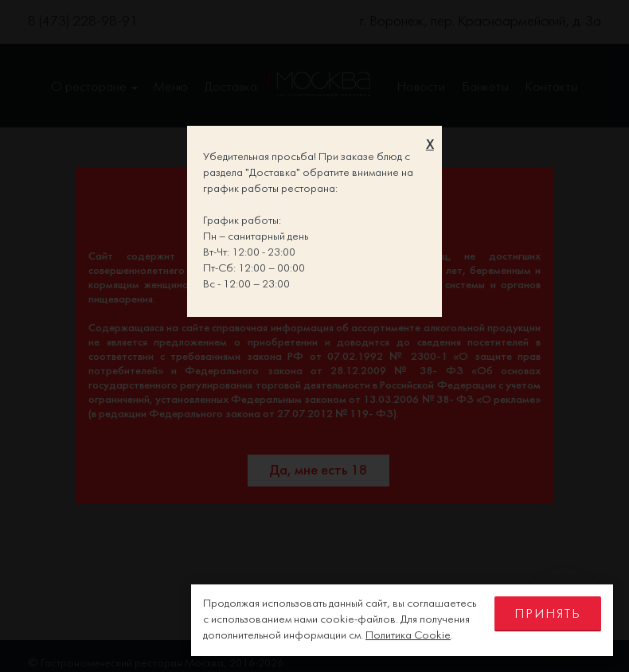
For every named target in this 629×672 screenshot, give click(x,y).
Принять (548, 614)
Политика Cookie (408, 636)
